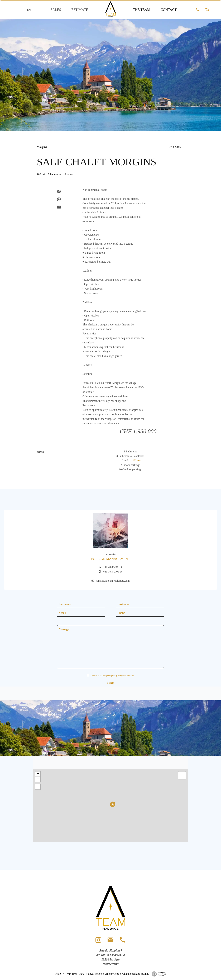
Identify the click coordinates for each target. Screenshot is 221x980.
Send (110, 683)
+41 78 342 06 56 (113, 567)
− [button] (38, 779)
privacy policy (117, 676)
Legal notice (95, 974)
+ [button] (38, 774)
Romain (110, 554)
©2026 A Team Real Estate (69, 974)
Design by (158, 974)
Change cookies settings (136, 974)
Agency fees (112, 974)
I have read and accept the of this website (112, 676)
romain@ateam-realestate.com (113, 581)
